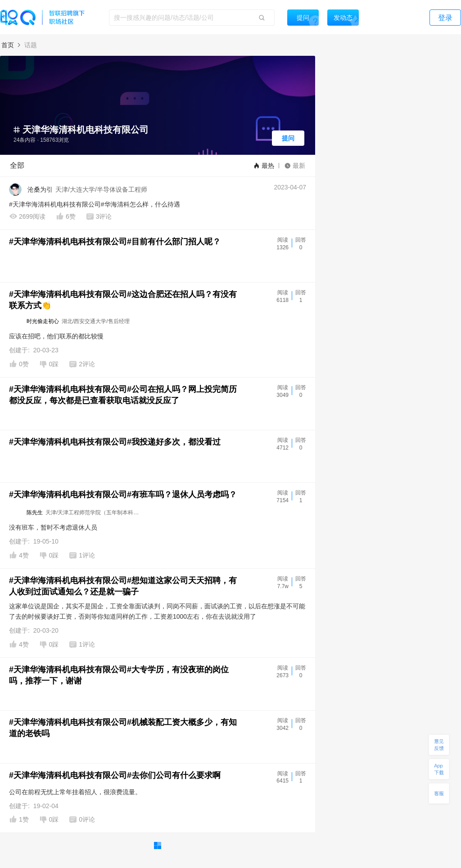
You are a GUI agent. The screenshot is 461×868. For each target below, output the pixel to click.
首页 (8, 45)
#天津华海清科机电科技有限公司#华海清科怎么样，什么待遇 (95, 204)
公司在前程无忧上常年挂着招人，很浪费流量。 (75, 792)
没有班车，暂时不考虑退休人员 (53, 527)
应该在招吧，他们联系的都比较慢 (56, 336)
